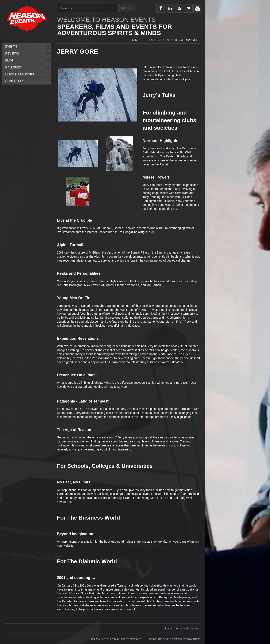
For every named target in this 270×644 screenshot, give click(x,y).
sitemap (169, 628)
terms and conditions (188, 628)
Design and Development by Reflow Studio (175, 639)
